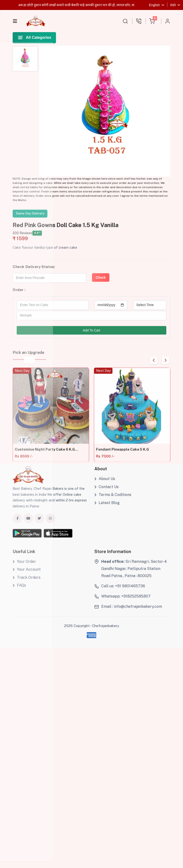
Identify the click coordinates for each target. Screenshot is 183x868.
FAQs (19, 588)
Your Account (27, 572)
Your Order (24, 564)
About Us (105, 482)
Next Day (22, 379)
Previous (152, 366)
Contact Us (107, 489)
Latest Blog (107, 505)
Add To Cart (92, 336)
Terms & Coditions (113, 498)
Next (165, 366)
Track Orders (27, 580)
